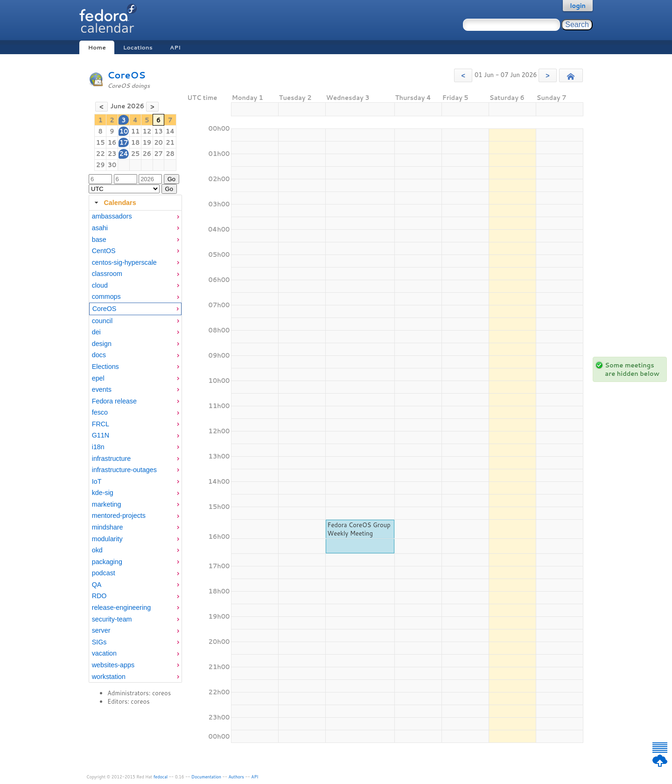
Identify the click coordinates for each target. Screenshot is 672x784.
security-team (112, 619)
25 (136, 154)
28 (170, 154)
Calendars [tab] (114, 203)
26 (147, 154)
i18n (98, 447)
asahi (100, 228)
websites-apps (113, 665)
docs (99, 355)
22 (101, 154)
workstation (109, 677)
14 (170, 131)
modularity (107, 539)
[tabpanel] (135, 447)
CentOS (104, 251)
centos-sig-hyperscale (124, 262)
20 (158, 142)
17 (124, 142)
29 (101, 165)
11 (136, 131)
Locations (138, 47)
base (99, 240)
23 (112, 154)
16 (112, 142)
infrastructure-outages (124, 470)
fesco (100, 412)
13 (158, 131)
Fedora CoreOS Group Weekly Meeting (359, 529)
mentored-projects (119, 516)
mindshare (108, 527)
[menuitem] (135, 216)
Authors (236, 777)
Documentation (206, 777)
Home (97, 47)
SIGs (99, 642)
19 (147, 142)
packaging (107, 562)
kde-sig (103, 493)
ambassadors (112, 216)
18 (136, 142)
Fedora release (114, 401)
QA (97, 585)
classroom (107, 274)
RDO (99, 596)
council (102, 321)
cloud (100, 285)
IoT (97, 481)
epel (98, 378)
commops (106, 297)
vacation (104, 653)
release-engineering (121, 607)
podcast (104, 573)
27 (158, 154)
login (578, 6)
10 (124, 131)
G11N (101, 435)
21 (170, 142)
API (175, 47)
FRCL (101, 424)
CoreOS (126, 75)
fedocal (161, 777)
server (101, 630)
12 (147, 131)
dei (96, 332)
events (102, 389)
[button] (463, 75)
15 (101, 142)
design (102, 344)
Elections (105, 367)
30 (112, 165)
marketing (107, 504)
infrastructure (111, 459)
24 (123, 154)
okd (97, 550)
